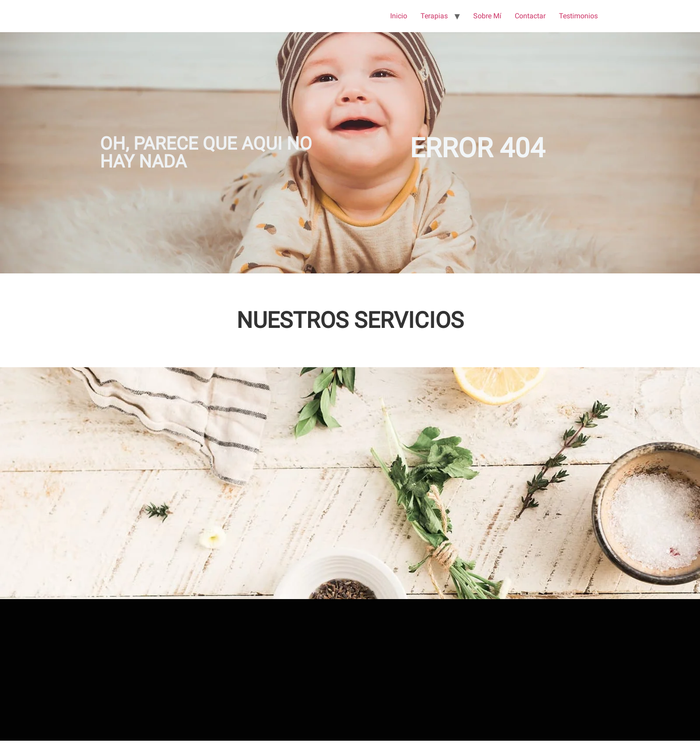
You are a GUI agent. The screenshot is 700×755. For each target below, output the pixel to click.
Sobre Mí (487, 16)
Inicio (399, 16)
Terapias (434, 16)
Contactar (530, 16)
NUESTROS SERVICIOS (350, 320)
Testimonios (578, 16)
